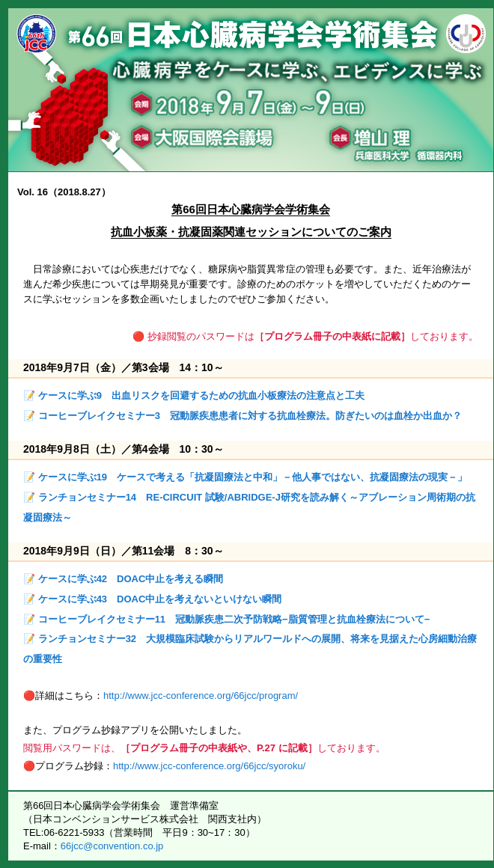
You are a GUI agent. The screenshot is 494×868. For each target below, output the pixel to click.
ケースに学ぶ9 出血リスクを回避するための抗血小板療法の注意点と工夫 (201, 395)
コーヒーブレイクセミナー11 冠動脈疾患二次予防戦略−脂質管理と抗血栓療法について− (234, 619)
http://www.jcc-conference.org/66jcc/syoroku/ (209, 766)
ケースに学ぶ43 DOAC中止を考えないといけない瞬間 (160, 599)
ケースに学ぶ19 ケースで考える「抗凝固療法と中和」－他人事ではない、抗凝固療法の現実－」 (253, 477)
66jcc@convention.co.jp (112, 846)
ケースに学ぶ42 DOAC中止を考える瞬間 (131, 579)
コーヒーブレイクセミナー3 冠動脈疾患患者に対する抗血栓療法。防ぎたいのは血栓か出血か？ (250, 416)
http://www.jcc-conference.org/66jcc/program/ (201, 696)
